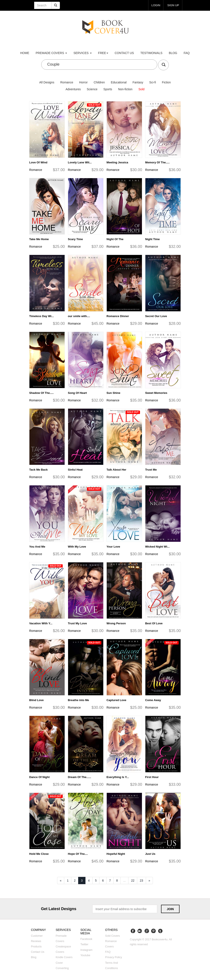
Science (92, 89)
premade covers (51, 53)
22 (133, 881)
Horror (84, 82)
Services (82, 53)
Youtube (85, 955)
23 (142, 881)
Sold (142, 89)
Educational (119, 82)
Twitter (84, 944)
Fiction (166, 82)
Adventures (73, 89)
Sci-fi (153, 82)
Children (99, 82)
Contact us (124, 53)
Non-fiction (125, 89)
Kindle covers (64, 957)
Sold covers (113, 936)
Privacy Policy (114, 957)
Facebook (86, 939)
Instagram (86, 950)
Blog (173, 53)
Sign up (173, 5)
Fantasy (138, 82)
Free (103, 53)
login (156, 5)
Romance (67, 82)
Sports (108, 89)
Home (25, 53)
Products (36, 947)
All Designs (47, 82)
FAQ (187, 53)
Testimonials (151, 53)
